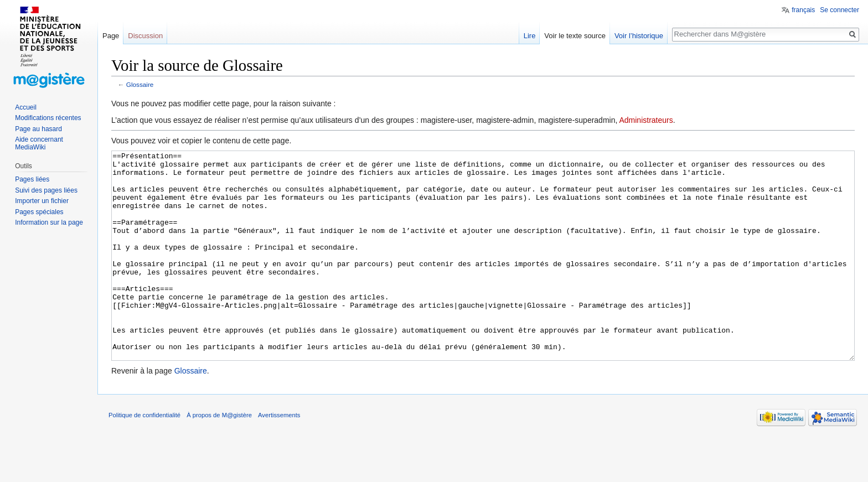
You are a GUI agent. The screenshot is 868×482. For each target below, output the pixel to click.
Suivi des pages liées (46, 190)
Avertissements (279, 457)
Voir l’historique (639, 36)
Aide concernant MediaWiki (39, 143)
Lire (530, 36)
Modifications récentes (48, 118)
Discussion (145, 36)
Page (111, 36)
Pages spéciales (39, 212)
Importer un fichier (42, 201)
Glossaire (140, 84)
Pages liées (32, 179)
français (803, 10)
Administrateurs (646, 120)
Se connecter (839, 10)
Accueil (26, 107)
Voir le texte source (575, 36)
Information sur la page (49, 222)
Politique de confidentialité (144, 457)
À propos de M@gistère (219, 457)
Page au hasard (38, 129)
